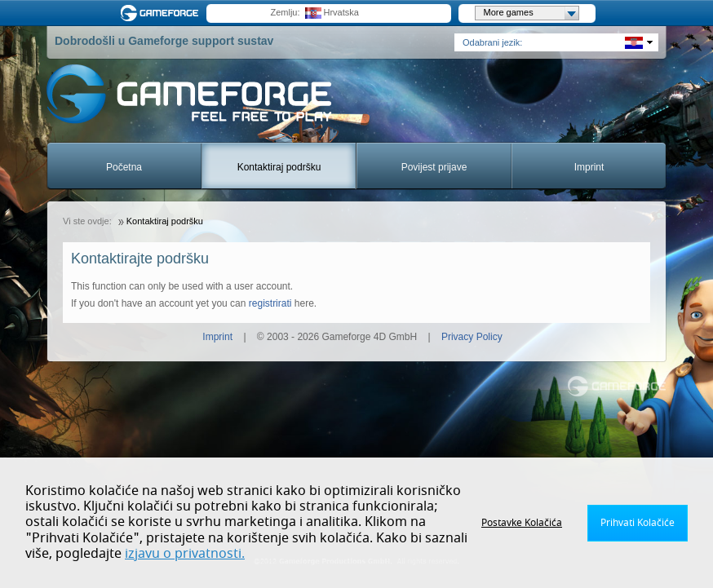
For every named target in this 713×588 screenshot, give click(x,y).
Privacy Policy (472, 337)
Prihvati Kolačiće (638, 523)
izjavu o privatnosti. (185, 554)
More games (531, 13)
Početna (124, 167)
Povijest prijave (434, 167)
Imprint (589, 167)
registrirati (270, 303)
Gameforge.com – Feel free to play (162, 13)
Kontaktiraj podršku (279, 167)
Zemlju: (285, 12)
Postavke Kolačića (522, 523)
